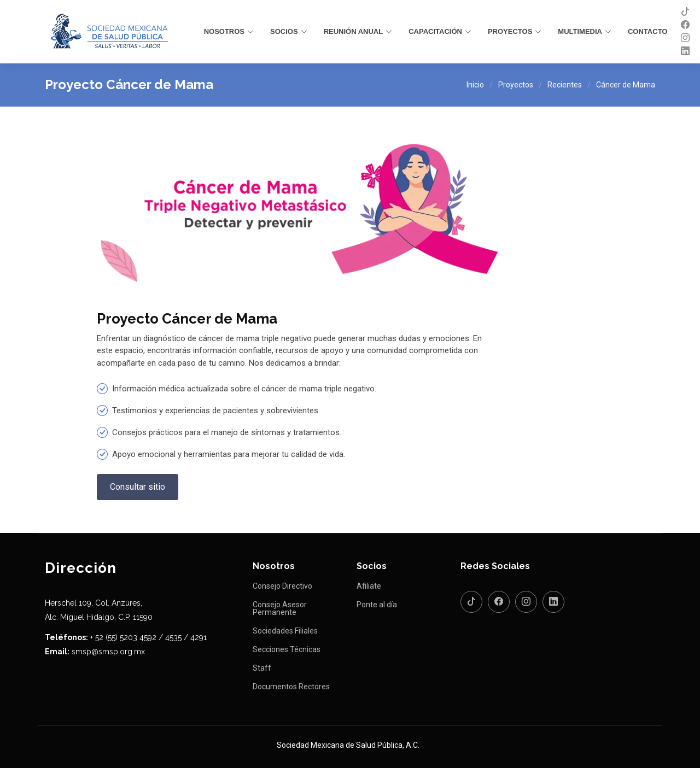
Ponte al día (377, 605)
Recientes (565, 85)
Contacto (647, 31)
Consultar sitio (138, 487)
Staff (262, 668)
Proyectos (516, 85)
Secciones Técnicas (287, 649)
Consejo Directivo (282, 586)
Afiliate (369, 586)
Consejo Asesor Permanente (280, 608)
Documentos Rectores (291, 687)
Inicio (475, 85)
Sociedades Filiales (285, 631)
